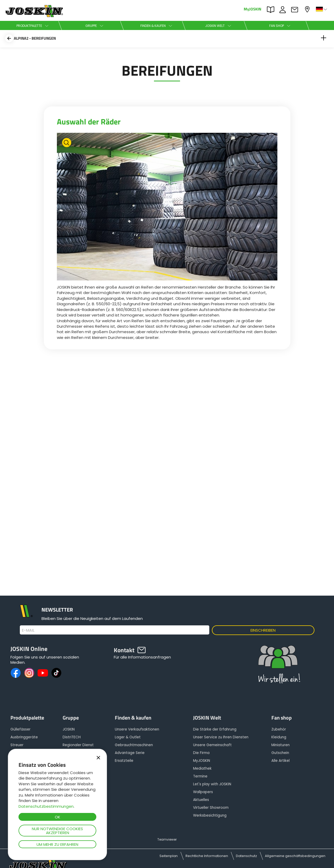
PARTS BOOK (272, 10)
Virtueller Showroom (211, 808)
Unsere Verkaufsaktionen (137, 729)
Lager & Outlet (128, 737)
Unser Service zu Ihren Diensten (221, 737)
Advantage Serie (130, 753)
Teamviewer (167, 839)
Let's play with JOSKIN (212, 784)
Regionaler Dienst (78, 745)
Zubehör (279, 729)
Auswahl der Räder (89, 122)
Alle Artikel (281, 761)
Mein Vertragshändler (308, 9)
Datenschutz (246, 856)
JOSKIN (69, 729)
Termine (200, 776)
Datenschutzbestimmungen (46, 806)
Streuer (17, 745)
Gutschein (280, 753)
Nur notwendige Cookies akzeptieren (57, 831)
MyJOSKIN (252, 9)
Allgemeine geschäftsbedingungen (295, 856)
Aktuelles (201, 800)
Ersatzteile (124, 761)
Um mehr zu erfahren (57, 844)
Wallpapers (203, 792)
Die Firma (201, 753)
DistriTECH (72, 737)
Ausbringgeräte (24, 737)
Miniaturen (281, 745)
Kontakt (296, 10)
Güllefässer (20, 729)
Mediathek (202, 768)
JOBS (284, 10)
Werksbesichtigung (210, 815)
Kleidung (279, 737)
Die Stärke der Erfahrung (215, 729)
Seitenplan (169, 856)
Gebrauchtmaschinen (134, 745)
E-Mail (28, 630)
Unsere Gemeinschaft (212, 745)
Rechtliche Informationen (207, 856)
